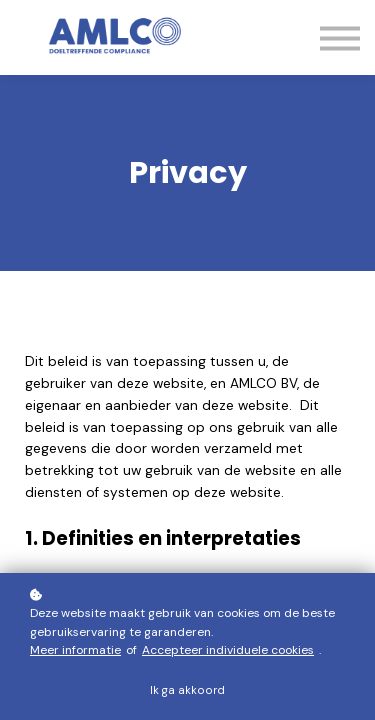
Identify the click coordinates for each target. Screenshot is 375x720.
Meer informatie (75, 650)
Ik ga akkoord (187, 690)
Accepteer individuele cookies (228, 650)
